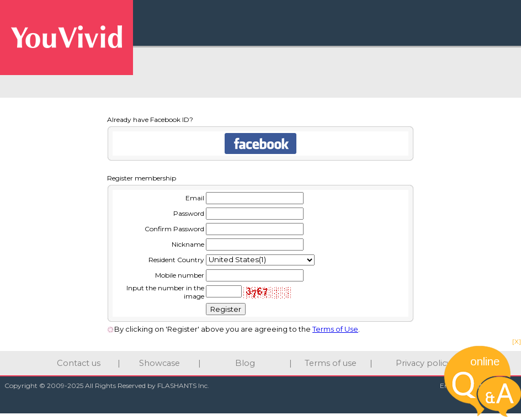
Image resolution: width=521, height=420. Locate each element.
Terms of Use (335, 329)
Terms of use (331, 363)
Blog (245, 363)
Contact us (79, 363)
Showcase (160, 363)
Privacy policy (423, 363)
